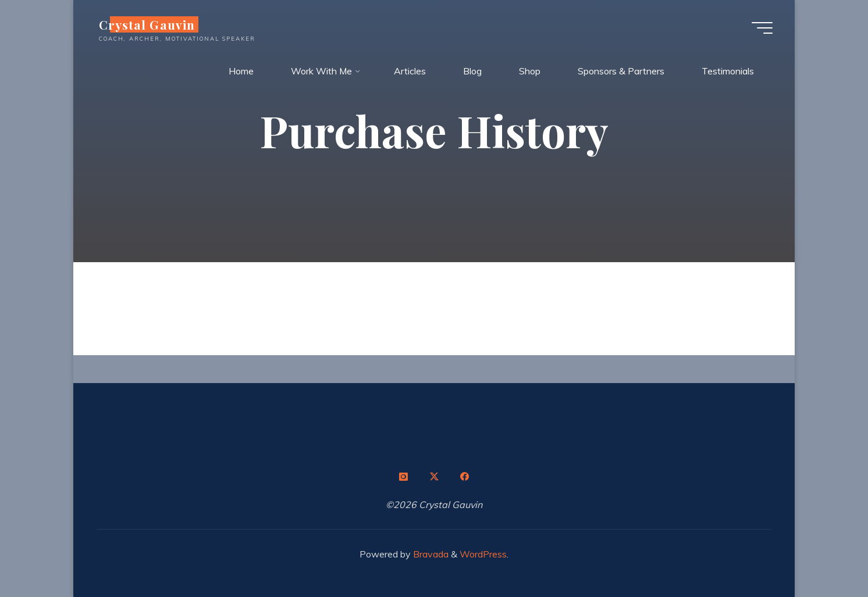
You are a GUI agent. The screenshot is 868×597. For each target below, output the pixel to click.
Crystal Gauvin (148, 24)
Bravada (430, 554)
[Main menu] (761, 28)
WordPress (483, 554)
